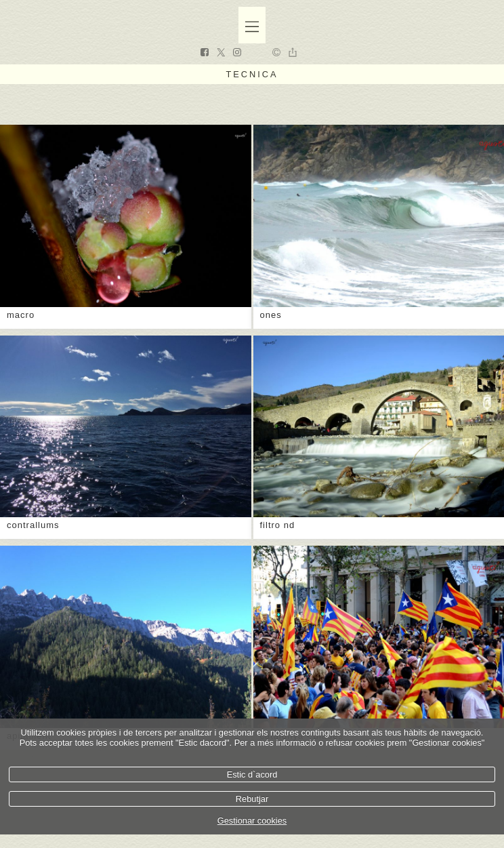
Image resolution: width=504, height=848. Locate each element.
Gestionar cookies (252, 821)
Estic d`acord (252, 774)
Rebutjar (252, 799)
